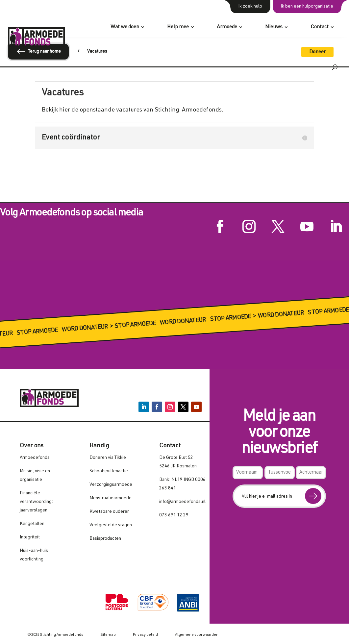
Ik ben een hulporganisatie (307, 7)
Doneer (317, 52)
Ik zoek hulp (250, 7)
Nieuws (274, 27)
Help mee (178, 27)
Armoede (227, 27)
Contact (320, 27)
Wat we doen (125, 27)
